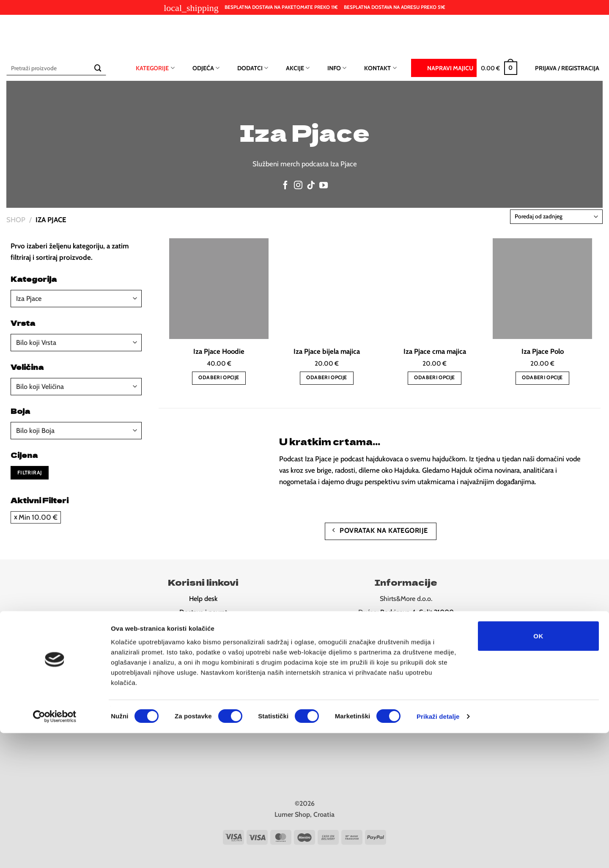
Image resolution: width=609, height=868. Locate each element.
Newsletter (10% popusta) (203, 653)
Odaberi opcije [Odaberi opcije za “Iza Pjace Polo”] (542, 377)
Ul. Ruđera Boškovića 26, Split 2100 (418, 626)
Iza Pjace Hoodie (219, 351)
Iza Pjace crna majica (435, 351)
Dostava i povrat (203, 612)
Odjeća (206, 68)
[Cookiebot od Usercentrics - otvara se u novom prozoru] (55, 851)
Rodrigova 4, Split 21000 (417, 612)
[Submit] (98, 68)
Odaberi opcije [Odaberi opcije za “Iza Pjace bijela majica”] (326, 377)
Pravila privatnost (203, 626)
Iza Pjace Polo (543, 351)
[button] (499, 68)
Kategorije (155, 68)
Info (337, 68)
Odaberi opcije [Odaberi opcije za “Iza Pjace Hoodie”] (219, 377)
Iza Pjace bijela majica (327, 351)
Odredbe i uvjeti (203, 639)
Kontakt (380, 68)
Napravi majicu (444, 67)
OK (538, 770)
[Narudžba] (556, 217)
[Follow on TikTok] (311, 186)
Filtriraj (30, 473)
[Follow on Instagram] (298, 186)
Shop (16, 220)
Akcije (298, 68)
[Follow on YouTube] (324, 186)
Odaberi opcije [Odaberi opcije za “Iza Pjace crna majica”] (434, 377)
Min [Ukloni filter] (38, 517)
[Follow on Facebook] (285, 186)
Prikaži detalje (438, 851)
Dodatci (253, 68)
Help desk (203, 599)
